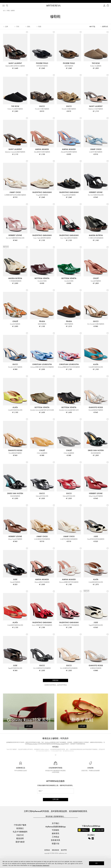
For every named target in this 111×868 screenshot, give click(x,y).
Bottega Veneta (60, 745)
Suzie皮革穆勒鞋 (96, 282)
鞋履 (8, 11)
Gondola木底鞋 (42, 282)
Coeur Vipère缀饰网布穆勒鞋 (42, 239)
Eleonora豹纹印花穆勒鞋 (42, 583)
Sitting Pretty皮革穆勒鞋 (96, 497)
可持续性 (55, 840)
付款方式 (20, 845)
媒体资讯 (55, 843)
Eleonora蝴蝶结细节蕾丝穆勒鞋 (69, 583)
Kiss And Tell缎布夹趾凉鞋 (96, 196)
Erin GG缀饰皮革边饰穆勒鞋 (42, 669)
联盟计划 (55, 854)
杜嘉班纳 (48, 761)
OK (97, 863)
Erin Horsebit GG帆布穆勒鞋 (96, 325)
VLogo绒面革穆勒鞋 (42, 196)
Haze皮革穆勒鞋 (15, 583)
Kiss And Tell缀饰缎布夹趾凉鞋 (15, 239)
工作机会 (55, 847)
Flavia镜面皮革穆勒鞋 (15, 454)
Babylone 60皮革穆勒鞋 (96, 110)
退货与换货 (20, 852)
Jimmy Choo (14, 759)
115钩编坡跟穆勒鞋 (15, 282)
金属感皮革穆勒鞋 (96, 669)
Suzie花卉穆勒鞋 (15, 325)
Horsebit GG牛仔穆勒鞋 (15, 368)
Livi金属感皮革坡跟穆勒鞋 (42, 540)
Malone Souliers (33, 745)
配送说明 (20, 848)
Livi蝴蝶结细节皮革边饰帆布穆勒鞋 (15, 196)
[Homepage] (55, 6)
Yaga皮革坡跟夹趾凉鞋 (96, 626)
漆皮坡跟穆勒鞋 (96, 454)
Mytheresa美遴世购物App (56, 837)
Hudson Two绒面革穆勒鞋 (15, 110)
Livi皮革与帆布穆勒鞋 (96, 153)
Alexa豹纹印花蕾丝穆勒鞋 (42, 153)
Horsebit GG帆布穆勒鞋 (42, 110)
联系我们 (20, 838)
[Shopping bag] (108, 6)
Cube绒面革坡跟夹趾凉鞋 (15, 626)
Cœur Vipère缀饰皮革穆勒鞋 (69, 239)
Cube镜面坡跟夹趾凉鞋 (96, 583)
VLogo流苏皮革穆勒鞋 (69, 196)
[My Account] (104, 6)
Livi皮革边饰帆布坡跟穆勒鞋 (69, 540)
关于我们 (55, 833)
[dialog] (55, 863)
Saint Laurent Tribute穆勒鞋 (82, 765)
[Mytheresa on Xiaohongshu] (93, 850)
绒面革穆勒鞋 (69, 67)
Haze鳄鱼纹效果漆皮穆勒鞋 (96, 540)
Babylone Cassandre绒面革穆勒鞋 (15, 153)
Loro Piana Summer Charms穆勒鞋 (65, 765)
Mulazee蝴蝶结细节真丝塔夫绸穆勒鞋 (42, 368)
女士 (4, 11)
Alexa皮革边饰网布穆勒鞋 (69, 153)
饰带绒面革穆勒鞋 (42, 67)
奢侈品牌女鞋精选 (42, 765)
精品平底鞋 (51, 765)
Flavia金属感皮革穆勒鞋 (96, 411)
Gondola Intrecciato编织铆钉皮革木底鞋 (42, 411)
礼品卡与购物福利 (20, 842)
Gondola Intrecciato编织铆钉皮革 (69, 411)
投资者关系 (55, 850)
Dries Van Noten (82, 758)
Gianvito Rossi (54, 759)
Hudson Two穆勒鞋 (96, 67)
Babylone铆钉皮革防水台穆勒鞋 (15, 67)
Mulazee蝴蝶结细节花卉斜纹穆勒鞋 (69, 368)
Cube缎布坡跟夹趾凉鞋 (96, 368)
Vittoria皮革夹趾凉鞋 (42, 497)
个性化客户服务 (20, 835)
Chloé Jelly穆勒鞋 (42, 454)
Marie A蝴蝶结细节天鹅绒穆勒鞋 (42, 626)
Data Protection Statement (41, 865)
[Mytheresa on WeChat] (89, 849)
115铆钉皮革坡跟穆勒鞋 (96, 239)
